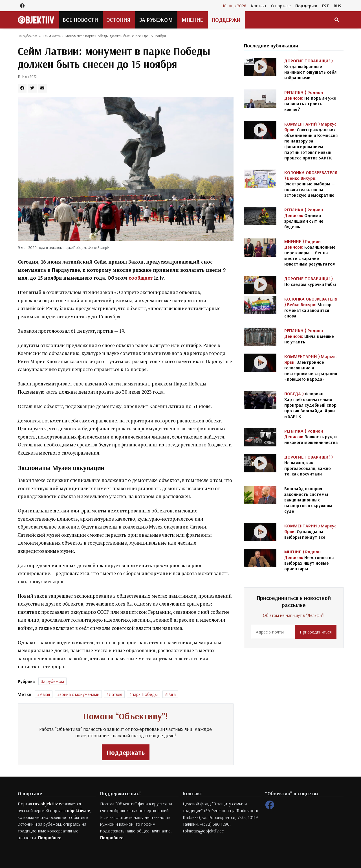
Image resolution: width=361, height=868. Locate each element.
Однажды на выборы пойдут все (310, 531)
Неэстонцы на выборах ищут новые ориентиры (309, 560)
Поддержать (126, 752)
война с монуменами (79, 694)
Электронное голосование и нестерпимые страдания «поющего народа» (311, 368)
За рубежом (156, 20)
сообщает (141, 278)
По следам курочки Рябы (310, 281)
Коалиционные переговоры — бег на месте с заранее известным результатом (310, 253)
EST (325, 6)
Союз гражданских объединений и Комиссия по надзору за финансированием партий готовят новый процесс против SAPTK (311, 141)
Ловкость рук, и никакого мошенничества (311, 437)
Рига (171, 694)
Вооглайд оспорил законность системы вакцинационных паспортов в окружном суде (308, 500)
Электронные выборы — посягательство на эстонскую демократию (311, 184)
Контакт (259, 6)
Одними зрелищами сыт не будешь (304, 218)
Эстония (119, 20)
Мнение (192, 20)
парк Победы (145, 694)
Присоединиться (316, 632)
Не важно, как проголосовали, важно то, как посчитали (309, 465)
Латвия (115, 694)
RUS (337, 6)
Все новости (80, 20)
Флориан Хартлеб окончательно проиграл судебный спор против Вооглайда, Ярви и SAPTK (310, 405)
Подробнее (50, 838)
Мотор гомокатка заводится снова (311, 307)
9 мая (45, 694)
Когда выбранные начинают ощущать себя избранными (310, 69)
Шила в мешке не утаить (309, 336)
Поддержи (306, 6)
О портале (281, 6)
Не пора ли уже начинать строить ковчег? (310, 101)
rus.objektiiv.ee (48, 804)
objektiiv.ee (79, 810)
